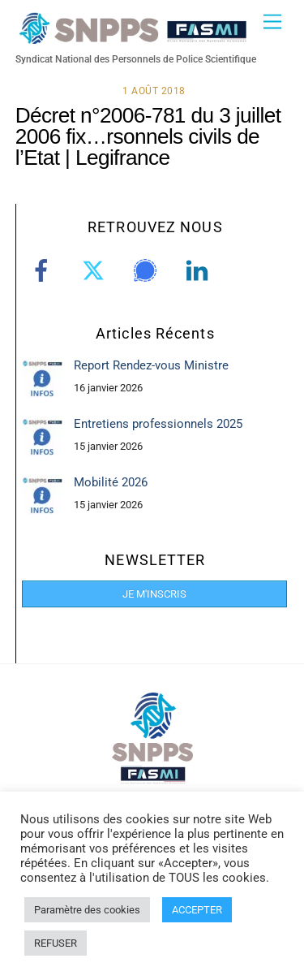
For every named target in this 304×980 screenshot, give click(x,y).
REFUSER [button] (56, 943)
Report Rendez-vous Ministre (151, 365)
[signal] (148, 270)
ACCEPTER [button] (197, 910)
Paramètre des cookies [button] (87, 910)
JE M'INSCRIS (154, 594)
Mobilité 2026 (111, 482)
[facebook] (44, 270)
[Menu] (272, 22)
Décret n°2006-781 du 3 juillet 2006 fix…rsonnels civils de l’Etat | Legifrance (148, 136)
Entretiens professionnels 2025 (158, 424)
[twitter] (96, 270)
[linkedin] (200, 270)
